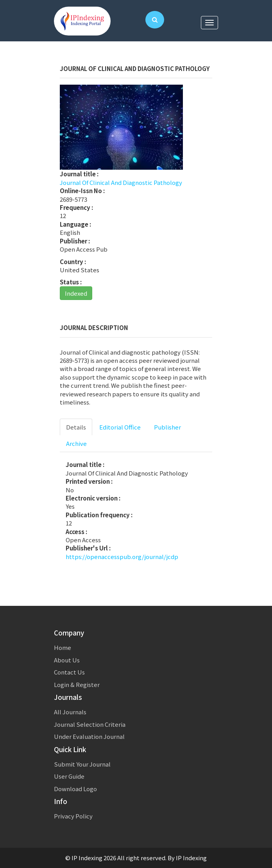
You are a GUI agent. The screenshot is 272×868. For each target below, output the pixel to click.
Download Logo (75, 789)
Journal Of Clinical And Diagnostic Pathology (121, 182)
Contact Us (69, 672)
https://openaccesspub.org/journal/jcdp (122, 556)
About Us (67, 660)
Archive (76, 443)
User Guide (69, 776)
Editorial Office (120, 427)
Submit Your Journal (82, 764)
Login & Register (77, 684)
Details (76, 427)
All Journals (70, 712)
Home (63, 647)
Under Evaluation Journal (89, 736)
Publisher (167, 427)
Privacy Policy (73, 816)
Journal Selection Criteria (90, 724)
